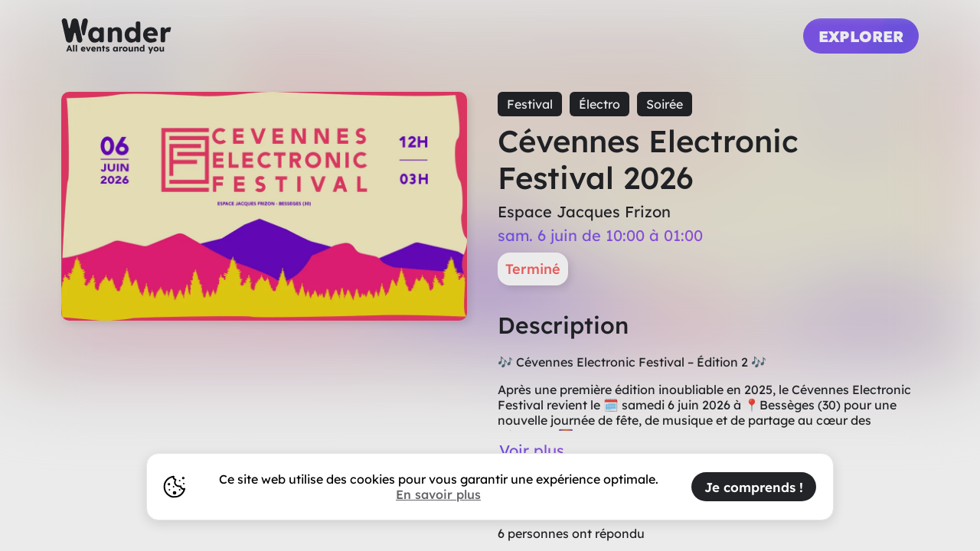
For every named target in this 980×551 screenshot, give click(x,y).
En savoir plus (438, 494)
